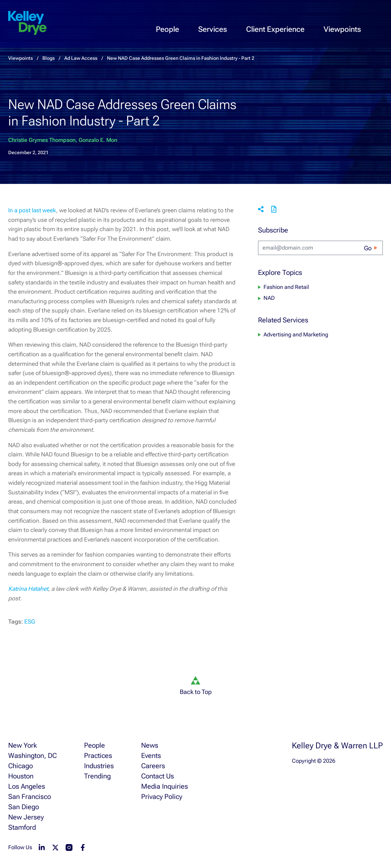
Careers (153, 766)
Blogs (49, 58)
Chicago (21, 766)
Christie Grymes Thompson (42, 140)
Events (151, 756)
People (167, 29)
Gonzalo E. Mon (98, 140)
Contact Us (158, 776)
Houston (21, 776)
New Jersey (26, 817)
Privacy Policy (162, 797)
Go (368, 248)
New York (23, 745)
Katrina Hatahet (28, 589)
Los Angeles (27, 786)
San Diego (24, 807)
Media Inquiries (165, 786)
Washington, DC (32, 756)
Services (213, 29)
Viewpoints (342, 29)
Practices (98, 756)
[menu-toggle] (380, 23)
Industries (99, 766)
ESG (30, 622)
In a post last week (32, 210)
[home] (27, 23)
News (150, 745)
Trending (97, 776)
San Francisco (30, 797)
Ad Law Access (81, 58)
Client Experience (275, 29)
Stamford (22, 827)
